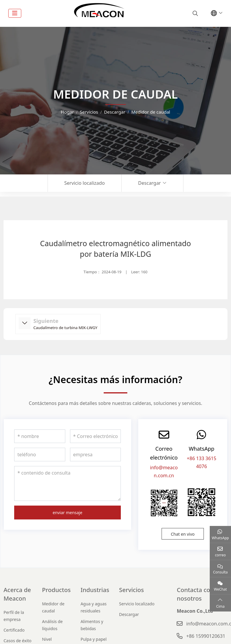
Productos (56, 590)
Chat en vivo (183, 534)
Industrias (95, 590)
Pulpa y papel (94, 639)
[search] (195, 13)
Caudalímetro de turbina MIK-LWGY (65, 328)
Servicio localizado (85, 183)
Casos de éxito (18, 641)
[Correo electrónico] (96, 436)
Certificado (14, 630)
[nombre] (40, 436)
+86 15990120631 (206, 636)
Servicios (131, 590)
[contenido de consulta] (67, 483)
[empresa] (96, 455)
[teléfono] (40, 455)
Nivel (47, 639)
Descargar (150, 183)
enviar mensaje (67, 513)
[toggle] (15, 13)
